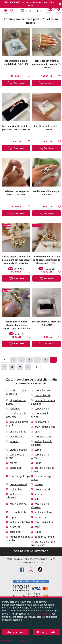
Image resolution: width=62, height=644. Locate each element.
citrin (36, 527)
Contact (39, 563)
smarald (38, 494)
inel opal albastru (18, 522)
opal (35, 432)
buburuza (38, 517)
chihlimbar (14, 489)
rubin (36, 532)
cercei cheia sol (17, 504)
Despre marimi (26, 563)
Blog (53, 559)
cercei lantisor (41, 391)
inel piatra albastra (14, 496)
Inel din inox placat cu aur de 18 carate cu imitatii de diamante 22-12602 (46, 260)
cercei (36, 450)
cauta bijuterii (41, 395)
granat (12, 463)
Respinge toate (46, 632)
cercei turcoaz (41, 436)
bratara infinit (16, 432)
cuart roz (13, 527)
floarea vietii (40, 422)
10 (28, 367)
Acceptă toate (16, 632)
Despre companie (15, 559)
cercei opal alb (41, 489)
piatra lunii (14, 468)
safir (35, 499)
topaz (36, 463)
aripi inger (14, 532)
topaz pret (14, 517)
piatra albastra (16, 450)
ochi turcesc (15, 436)
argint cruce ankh (43, 427)
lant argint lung (42, 512)
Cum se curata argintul (37, 559)
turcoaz (37, 484)
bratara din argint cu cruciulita (43, 543)
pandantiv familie (43, 537)
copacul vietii (40, 409)
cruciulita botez (17, 512)
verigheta (13, 409)
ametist (12, 441)
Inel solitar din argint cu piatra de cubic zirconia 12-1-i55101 (46, 64)
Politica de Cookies (40, 614)
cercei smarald (16, 484)
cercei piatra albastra (40, 506)
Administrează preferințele (18, 640)
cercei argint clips (18, 476)
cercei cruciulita (42, 522)
